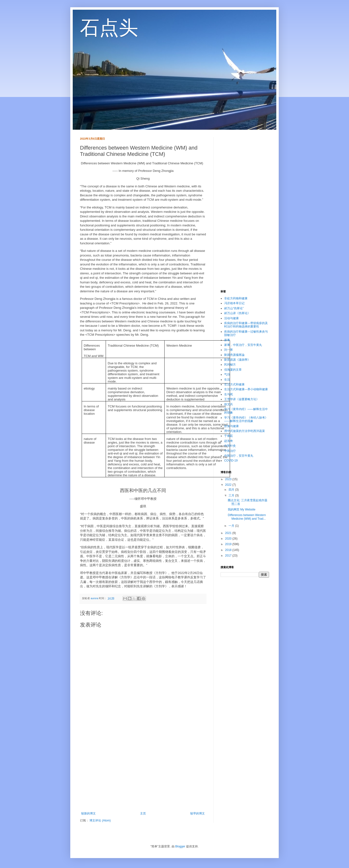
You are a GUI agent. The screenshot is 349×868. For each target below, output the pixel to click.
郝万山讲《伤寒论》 (237, 313)
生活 (227, 380)
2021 (229, 533)
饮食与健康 (231, 426)
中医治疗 (230, 451)
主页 (143, 813)
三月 (232, 495)
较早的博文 (198, 813)
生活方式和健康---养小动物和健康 (246, 389)
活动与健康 (231, 318)
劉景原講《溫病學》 (237, 360)
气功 (227, 374)
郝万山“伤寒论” (234, 308)
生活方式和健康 (234, 384)
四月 (232, 490)
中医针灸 (230, 446)
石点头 (109, 28)
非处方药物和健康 (236, 298)
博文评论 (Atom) (100, 820)
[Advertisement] (143, 772)
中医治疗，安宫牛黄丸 (239, 456)
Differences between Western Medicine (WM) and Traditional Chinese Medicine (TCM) (142, 163)
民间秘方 (230, 365)
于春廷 (229, 436)
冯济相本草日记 (234, 303)
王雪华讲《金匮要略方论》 (242, 399)
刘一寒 (229, 350)
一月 (232, 526)
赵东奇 (229, 441)
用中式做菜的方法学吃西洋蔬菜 (245, 431)
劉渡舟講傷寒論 (234, 355)
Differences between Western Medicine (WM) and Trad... (247, 517)
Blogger (180, 846)
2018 (229, 550)
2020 (229, 539)
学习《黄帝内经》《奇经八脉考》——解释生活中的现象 (246, 419)
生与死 (229, 394)
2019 (229, 544)
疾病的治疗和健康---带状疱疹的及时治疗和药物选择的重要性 (246, 325)
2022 (229, 485)
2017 (229, 556)
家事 (227, 340)
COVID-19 (231, 461)
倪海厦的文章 (233, 370)
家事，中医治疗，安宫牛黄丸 (243, 345)
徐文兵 (229, 404)
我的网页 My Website (242, 510)
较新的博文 (88, 813)
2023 (229, 479)
